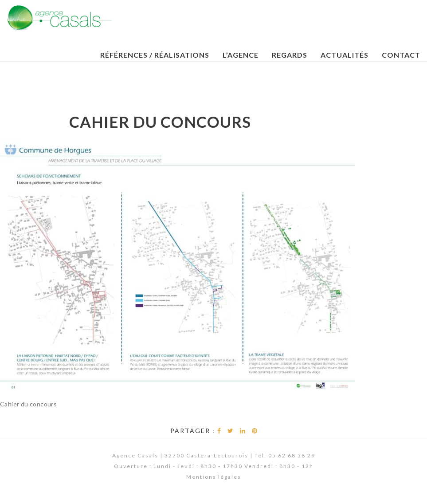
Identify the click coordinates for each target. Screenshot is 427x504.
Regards (290, 55)
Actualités (345, 55)
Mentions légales (214, 477)
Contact (401, 55)
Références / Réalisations (155, 55)
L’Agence (241, 55)
